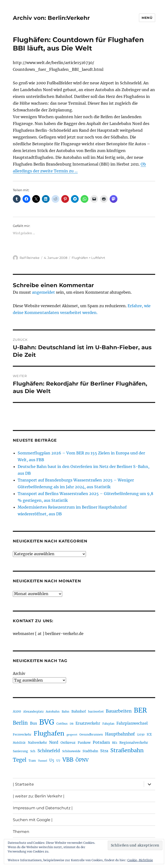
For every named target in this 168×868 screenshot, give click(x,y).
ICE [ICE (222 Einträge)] (149, 734)
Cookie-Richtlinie (140, 860)
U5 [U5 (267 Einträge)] (52, 760)
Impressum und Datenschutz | (43, 808)
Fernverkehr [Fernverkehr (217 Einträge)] (22, 734)
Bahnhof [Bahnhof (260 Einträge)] (79, 711)
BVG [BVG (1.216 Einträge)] (47, 722)
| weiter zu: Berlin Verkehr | (39, 796)
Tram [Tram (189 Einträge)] (32, 761)
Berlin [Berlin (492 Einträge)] (20, 723)
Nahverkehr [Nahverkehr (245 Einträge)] (37, 743)
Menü (147, 18)
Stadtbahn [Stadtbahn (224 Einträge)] (90, 751)
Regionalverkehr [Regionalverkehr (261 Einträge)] (134, 743)
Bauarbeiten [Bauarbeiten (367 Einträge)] (119, 711)
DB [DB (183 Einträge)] (72, 724)
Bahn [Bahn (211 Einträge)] (65, 711)
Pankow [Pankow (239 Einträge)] (84, 743)
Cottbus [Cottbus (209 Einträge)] (62, 724)
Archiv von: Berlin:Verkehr (51, 18)
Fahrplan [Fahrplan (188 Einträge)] (108, 724)
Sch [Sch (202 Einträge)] (33, 751)
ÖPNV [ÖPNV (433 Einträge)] (82, 760)
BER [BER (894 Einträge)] (140, 710)
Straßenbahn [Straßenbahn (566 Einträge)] (127, 750)
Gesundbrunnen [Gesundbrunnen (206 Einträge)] (91, 734)
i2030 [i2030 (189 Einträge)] (141, 735)
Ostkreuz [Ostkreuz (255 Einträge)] (68, 743)
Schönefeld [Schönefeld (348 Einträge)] (49, 751)
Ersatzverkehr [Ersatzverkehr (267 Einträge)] (88, 723)
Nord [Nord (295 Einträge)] (54, 742)
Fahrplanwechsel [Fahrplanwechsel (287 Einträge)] (132, 723)
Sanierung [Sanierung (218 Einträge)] (20, 751)
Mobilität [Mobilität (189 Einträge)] (19, 743)
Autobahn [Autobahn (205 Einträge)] (53, 711)
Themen (21, 832)
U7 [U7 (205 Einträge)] (58, 761)
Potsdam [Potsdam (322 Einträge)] (101, 742)
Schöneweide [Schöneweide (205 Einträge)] (71, 751)
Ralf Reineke (30, 258)
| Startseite (23, 784)
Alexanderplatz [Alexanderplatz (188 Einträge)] (33, 712)
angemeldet (43, 292)
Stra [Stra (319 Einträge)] (104, 751)
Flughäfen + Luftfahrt (88, 258)
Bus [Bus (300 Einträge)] (34, 723)
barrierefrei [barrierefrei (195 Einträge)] (96, 712)
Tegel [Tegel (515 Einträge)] (20, 760)
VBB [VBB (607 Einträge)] (68, 760)
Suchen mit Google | (33, 820)
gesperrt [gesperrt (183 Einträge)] (72, 735)
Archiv (19, 673)
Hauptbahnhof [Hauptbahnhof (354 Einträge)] (120, 734)
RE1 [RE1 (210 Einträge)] (115, 743)
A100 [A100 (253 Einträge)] (17, 711)
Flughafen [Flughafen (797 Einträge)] (49, 733)
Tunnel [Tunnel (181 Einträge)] (43, 761)
